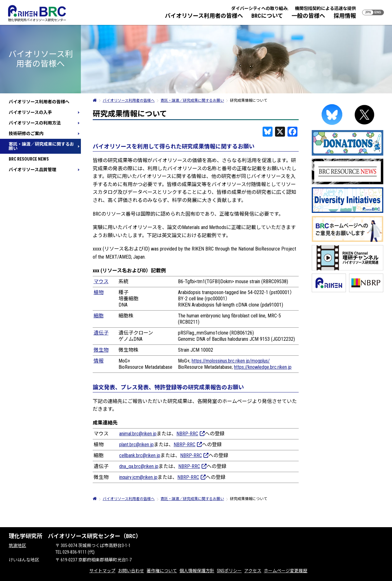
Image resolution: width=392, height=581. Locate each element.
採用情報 (345, 16)
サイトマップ (102, 571)
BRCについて (267, 16)
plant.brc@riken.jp (136, 445)
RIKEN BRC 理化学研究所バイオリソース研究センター (37, 13)
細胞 (99, 316)
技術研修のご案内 (26, 134)
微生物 (101, 350)
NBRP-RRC (191, 434)
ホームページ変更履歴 (286, 571)
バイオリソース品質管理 (33, 170)
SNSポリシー (229, 571)
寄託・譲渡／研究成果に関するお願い (41, 146)
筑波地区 (17, 546)
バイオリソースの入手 (30, 112)
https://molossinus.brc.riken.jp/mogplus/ (231, 361)
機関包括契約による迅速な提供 (325, 8)
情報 (99, 361)
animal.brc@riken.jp (138, 434)
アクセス (253, 571)
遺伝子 (101, 333)
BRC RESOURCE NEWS (29, 159)
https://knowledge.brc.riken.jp (263, 367)
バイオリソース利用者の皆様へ (204, 16)
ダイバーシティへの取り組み (259, 8)
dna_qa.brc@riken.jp (139, 466)
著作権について (162, 571)
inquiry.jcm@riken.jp (138, 477)
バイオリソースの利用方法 (35, 123)
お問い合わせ (131, 571)
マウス (101, 281)
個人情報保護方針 (197, 571)
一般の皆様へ (308, 16)
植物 (99, 292)
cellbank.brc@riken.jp (140, 455)
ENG (378, 12)
